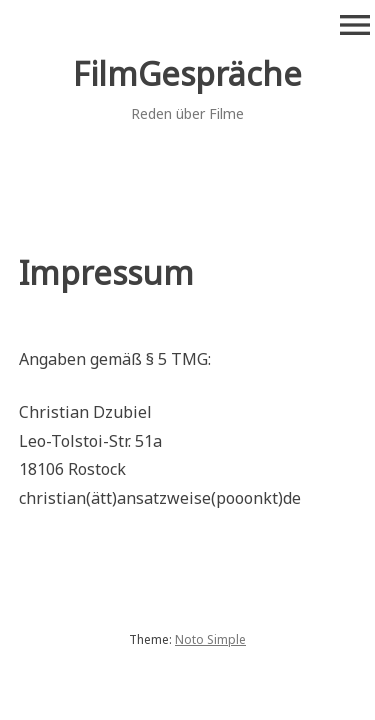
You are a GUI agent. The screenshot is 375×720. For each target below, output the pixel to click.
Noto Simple (210, 639)
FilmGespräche (187, 73)
